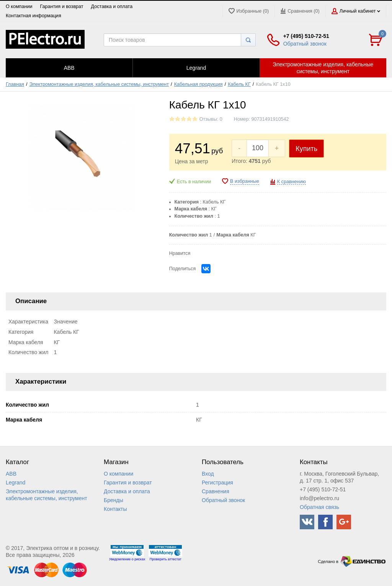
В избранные (245, 181)
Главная (15, 84)
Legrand (16, 483)
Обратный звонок (305, 44)
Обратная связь (319, 507)
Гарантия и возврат (61, 7)
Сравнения (216, 491)
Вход (208, 474)
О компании (19, 7)
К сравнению (292, 182)
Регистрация (217, 483)
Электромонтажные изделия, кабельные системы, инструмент (99, 84)
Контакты (115, 509)
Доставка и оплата (112, 7)
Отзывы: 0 (211, 119)
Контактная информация (33, 16)
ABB (11, 474)
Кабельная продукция (198, 84)
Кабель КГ (239, 84)
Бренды (114, 500)
